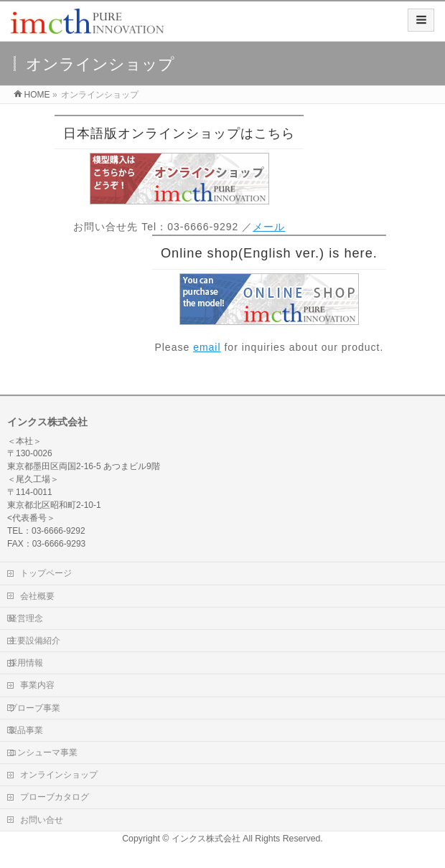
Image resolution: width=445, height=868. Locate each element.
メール (269, 227)
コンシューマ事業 (43, 753)
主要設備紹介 (34, 641)
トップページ (46, 573)
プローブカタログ (55, 797)
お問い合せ (42, 820)
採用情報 (26, 663)
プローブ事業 (34, 708)
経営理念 (26, 618)
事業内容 (37, 685)
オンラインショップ (59, 775)
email (207, 347)
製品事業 (26, 730)
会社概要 (37, 596)
